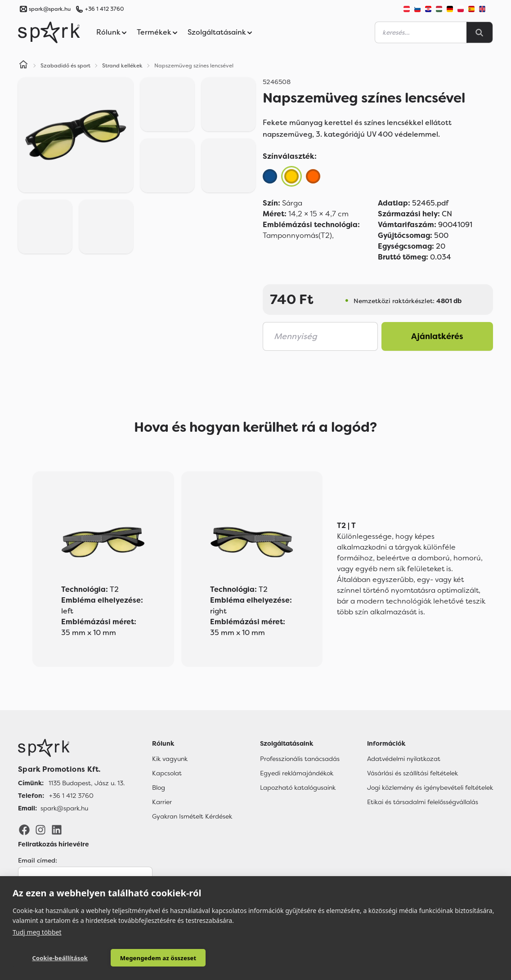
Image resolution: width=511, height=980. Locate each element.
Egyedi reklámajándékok (297, 773)
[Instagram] (40, 829)
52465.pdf (413, 203)
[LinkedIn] (57, 829)
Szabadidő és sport (65, 66)
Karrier (162, 802)
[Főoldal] (71, 748)
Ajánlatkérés (437, 336)
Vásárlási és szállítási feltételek (412, 773)
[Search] (480, 32)
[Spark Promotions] (49, 32)
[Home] (23, 66)
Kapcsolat (167, 773)
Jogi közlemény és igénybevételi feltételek (430, 788)
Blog (159, 788)
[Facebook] (24, 829)
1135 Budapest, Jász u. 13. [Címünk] (87, 783)
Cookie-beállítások (60, 958)
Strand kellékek (122, 66)
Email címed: (38, 860)
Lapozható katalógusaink (298, 788)
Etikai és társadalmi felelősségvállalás (423, 802)
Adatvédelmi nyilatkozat (404, 759)
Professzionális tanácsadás (300, 759)
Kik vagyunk (170, 759)
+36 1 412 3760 (104, 9)
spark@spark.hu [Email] (64, 808)
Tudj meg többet (37, 932)
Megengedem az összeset (158, 958)
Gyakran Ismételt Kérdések (192, 816)
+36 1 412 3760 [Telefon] (71, 796)
